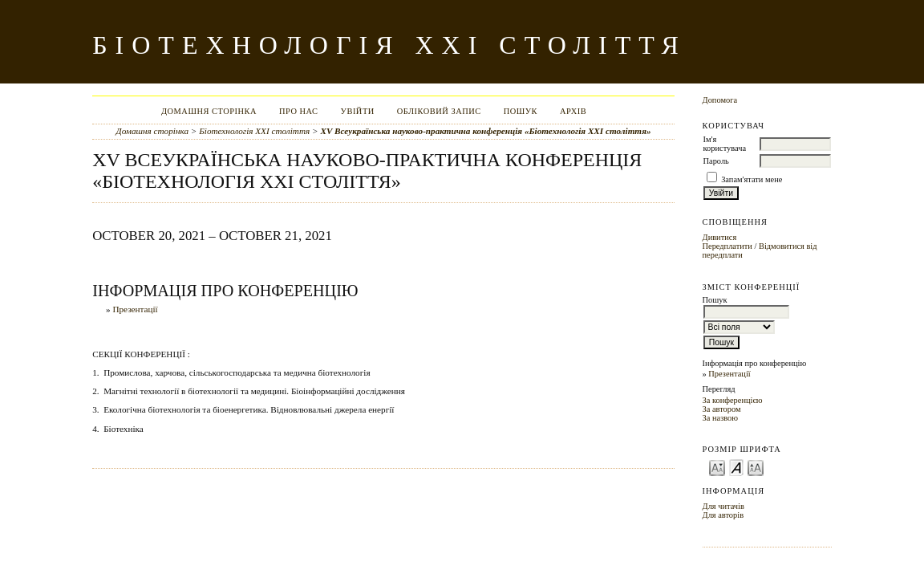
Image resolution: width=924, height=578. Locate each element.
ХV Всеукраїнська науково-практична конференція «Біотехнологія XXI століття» (485, 131)
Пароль (716, 161)
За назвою (721, 418)
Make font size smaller (717, 467)
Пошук (521, 111)
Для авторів (723, 515)
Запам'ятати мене (752, 179)
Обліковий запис (439, 111)
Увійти (358, 111)
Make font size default (736, 467)
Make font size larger (756, 467)
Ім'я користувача (725, 144)
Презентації (729, 374)
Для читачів (723, 506)
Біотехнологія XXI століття (254, 131)
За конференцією (733, 400)
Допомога (720, 100)
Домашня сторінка (209, 111)
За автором (722, 409)
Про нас (299, 111)
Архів (573, 111)
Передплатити (727, 246)
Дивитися (720, 237)
